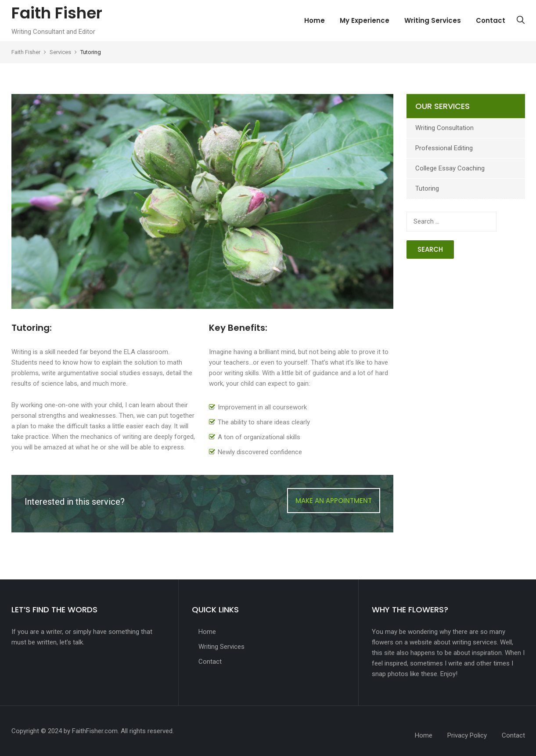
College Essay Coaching (450, 168)
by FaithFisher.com (91, 731)
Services (60, 52)
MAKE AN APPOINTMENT (334, 501)
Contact (491, 20)
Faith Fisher (57, 13)
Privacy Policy (467, 735)
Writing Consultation (444, 128)
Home (315, 20)
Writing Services (433, 20)
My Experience (365, 20)
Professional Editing (444, 148)
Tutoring (427, 188)
